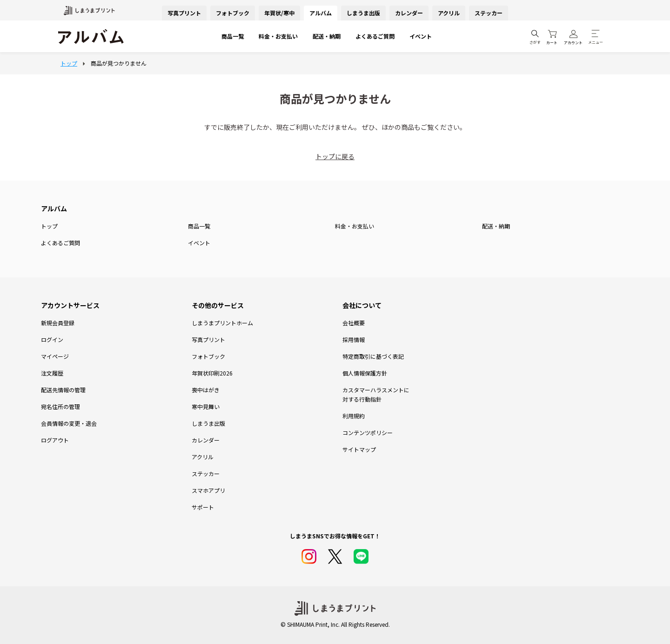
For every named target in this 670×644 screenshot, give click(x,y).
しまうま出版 (363, 13)
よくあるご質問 (375, 36)
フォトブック (233, 13)
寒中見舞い (206, 406)
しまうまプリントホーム (222, 323)
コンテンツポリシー (368, 433)
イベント (421, 36)
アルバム (321, 13)
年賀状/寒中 (279, 13)
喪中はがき (206, 390)
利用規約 (354, 416)
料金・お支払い (278, 36)
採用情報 (354, 339)
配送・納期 (327, 36)
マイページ (55, 356)
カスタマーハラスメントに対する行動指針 (376, 394)
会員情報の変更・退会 (69, 423)
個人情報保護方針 (365, 373)
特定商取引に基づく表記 (373, 356)
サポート (203, 507)
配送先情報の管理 (63, 390)
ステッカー (489, 13)
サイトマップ (359, 449)
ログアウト (55, 440)
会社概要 (354, 323)
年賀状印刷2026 (212, 373)
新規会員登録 (58, 323)
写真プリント (184, 13)
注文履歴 (52, 373)
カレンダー (409, 13)
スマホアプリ (208, 490)
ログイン (52, 339)
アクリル (449, 13)
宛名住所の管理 (60, 406)
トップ (49, 226)
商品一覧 (233, 36)
